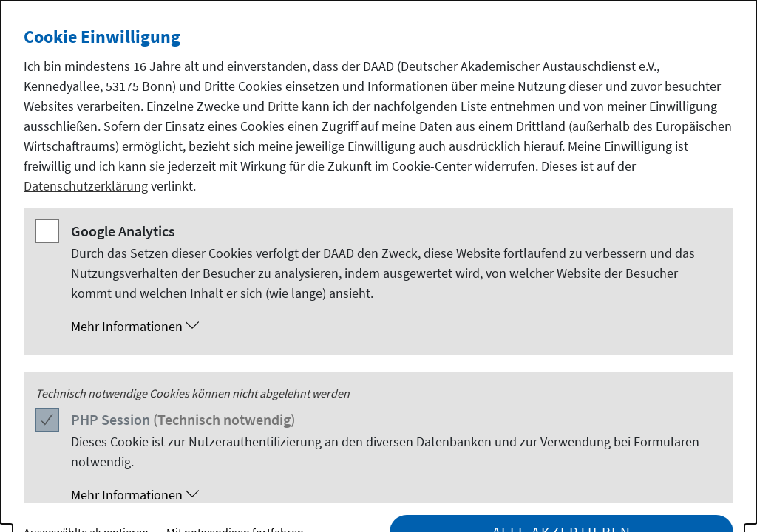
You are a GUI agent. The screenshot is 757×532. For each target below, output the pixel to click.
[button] (393, 327)
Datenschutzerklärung (86, 186)
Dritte (283, 106)
